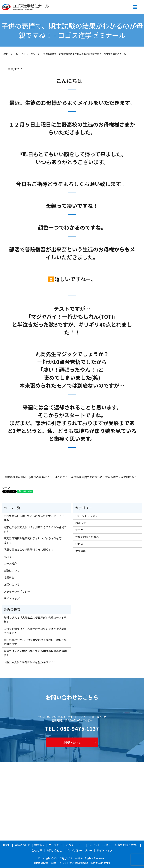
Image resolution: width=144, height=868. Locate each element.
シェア (6, 488)
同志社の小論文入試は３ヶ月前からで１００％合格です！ (35, 529)
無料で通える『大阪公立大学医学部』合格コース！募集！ (35, 620)
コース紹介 (10, 563)
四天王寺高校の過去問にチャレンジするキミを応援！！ (33, 540)
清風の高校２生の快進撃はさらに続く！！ (29, 549)
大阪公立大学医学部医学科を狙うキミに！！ (30, 662)
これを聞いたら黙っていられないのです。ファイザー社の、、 (35, 518)
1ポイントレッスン (26, 54)
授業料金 (9, 577)
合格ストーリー (84, 544)
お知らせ (80, 523)
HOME (5, 54)
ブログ (79, 530)
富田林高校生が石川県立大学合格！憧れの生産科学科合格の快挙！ (35, 642)
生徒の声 (80, 551)
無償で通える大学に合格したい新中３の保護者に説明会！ (35, 653)
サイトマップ (12, 598)
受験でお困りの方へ (87, 537)
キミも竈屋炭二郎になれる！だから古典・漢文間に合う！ (105, 477)
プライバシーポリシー (17, 592)
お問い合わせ (12, 584)
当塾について (12, 570)
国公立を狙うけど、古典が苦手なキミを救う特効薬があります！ (35, 631)
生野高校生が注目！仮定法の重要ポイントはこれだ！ (36, 477)
